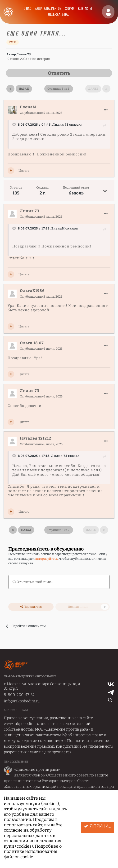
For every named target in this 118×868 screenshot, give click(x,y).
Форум (69, 9)
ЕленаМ (28, 107)
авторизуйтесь (47, 559)
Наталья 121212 (36, 438)
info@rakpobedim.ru (22, 701)
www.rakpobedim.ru (22, 724)
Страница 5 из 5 (59, 89)
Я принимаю (99, 826)
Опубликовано (41, 113)
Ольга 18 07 (32, 343)
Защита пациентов (48, 9)
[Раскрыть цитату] (15, 124)
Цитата (24, 170)
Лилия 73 (23, 54)
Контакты (85, 9)
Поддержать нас (58, 15)
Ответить (59, 73)
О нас (27, 9)
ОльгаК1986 (32, 291)
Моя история (40, 59)
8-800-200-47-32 (19, 695)
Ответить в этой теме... (33, 582)
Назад (24, 89)
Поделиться (31, 607)
